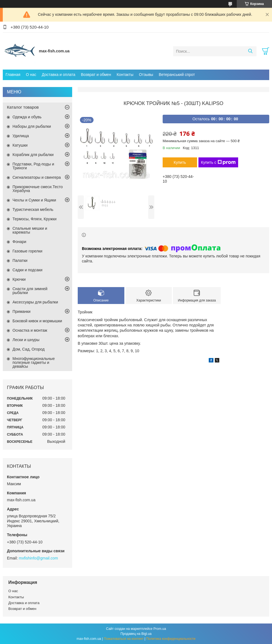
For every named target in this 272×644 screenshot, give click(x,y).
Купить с (218, 162)
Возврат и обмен (96, 75)
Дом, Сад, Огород (29, 349)
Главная (13, 75)
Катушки (20, 145)
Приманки (22, 311)
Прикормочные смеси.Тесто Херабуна (38, 189)
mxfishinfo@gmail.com (38, 558)
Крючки (19, 279)
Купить (180, 162)
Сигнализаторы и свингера (37, 177)
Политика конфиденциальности (171, 639)
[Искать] (250, 51)
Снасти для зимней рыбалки (30, 291)
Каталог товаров (23, 107)
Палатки (20, 260)
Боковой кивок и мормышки (37, 321)
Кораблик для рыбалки (33, 155)
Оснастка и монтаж (30, 330)
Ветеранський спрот (177, 75)
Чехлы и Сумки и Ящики (34, 200)
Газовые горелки (27, 251)
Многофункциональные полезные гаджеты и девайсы (34, 362)
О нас (31, 75)
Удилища (21, 136)
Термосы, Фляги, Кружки (34, 219)
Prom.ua (160, 629)
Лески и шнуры (26, 340)
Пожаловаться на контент (124, 639)
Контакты (125, 75)
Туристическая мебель (33, 209)
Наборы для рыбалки (32, 126)
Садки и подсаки (27, 270)
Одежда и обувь (27, 117)
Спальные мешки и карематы (30, 230)
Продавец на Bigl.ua (136, 634)
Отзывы (146, 75)
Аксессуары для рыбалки (35, 302)
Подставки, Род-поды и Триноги (33, 166)
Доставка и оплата (59, 75)
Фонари (19, 242)
